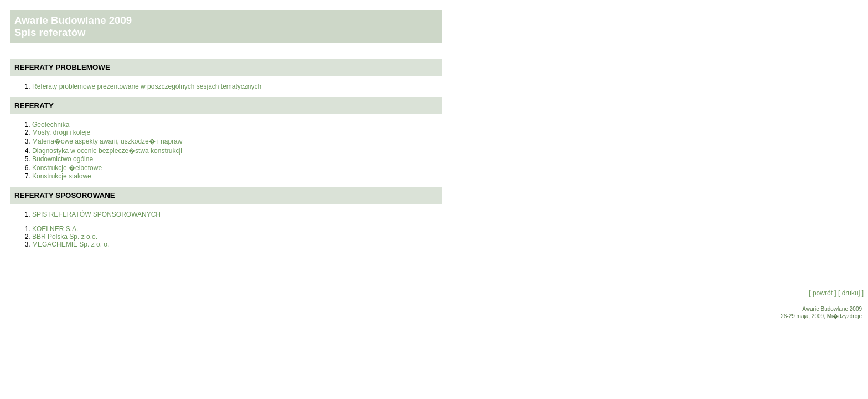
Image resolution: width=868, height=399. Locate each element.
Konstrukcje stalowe (62, 176)
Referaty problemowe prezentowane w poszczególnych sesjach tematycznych (147, 86)
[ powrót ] (822, 293)
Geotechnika (51, 125)
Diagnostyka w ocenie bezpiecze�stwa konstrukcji (107, 151)
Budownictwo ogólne (63, 159)
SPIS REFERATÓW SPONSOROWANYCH (96, 214)
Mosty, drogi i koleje (61, 132)
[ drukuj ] (850, 293)
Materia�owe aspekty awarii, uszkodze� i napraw (107, 141)
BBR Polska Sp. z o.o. (65, 237)
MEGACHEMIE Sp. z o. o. (71, 244)
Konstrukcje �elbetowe (67, 168)
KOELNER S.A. (55, 229)
